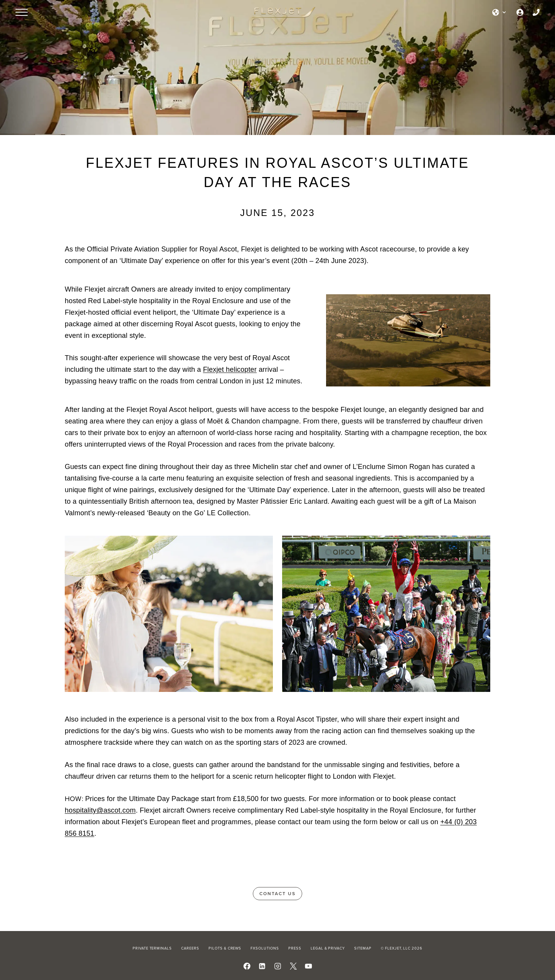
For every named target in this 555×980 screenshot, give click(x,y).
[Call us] (536, 12)
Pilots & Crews (225, 948)
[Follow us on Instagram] (278, 966)
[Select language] (499, 12)
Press (295, 948)
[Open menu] (22, 12)
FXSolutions (265, 948)
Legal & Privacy (328, 948)
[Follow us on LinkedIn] (262, 966)
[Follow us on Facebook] (247, 966)
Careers (190, 948)
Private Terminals (152, 948)
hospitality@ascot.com (100, 810)
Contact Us (277, 893)
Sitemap (363, 948)
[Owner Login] (520, 12)
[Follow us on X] (293, 966)
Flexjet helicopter (230, 369)
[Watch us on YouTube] (309, 966)
